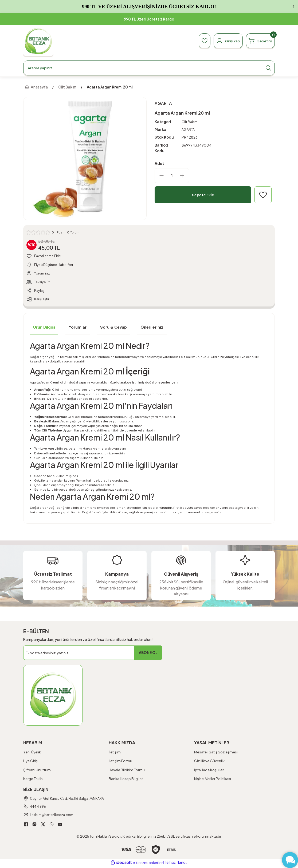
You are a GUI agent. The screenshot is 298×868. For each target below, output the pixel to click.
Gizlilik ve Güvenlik (209, 762)
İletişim (115, 754)
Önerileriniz (152, 329)
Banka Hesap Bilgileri (126, 780)
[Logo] (38, 41)
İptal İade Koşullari (209, 771)
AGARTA (189, 130)
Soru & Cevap (113, 329)
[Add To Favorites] (263, 195)
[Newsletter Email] (93, 654)
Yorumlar (78, 329)
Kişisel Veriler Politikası (213, 780)
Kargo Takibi (33, 780)
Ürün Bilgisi (44, 329)
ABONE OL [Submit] (148, 654)
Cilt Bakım (190, 122)
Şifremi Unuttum (37, 771)
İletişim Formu (120, 762)
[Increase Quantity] (184, 176)
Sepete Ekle (203, 195)
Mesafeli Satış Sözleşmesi (216, 754)
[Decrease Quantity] (159, 176)
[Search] (149, 68)
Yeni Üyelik (32, 754)
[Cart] (259, 41)
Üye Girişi (31, 762)
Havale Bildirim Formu (127, 771)
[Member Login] (224, 41)
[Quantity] (172, 176)
